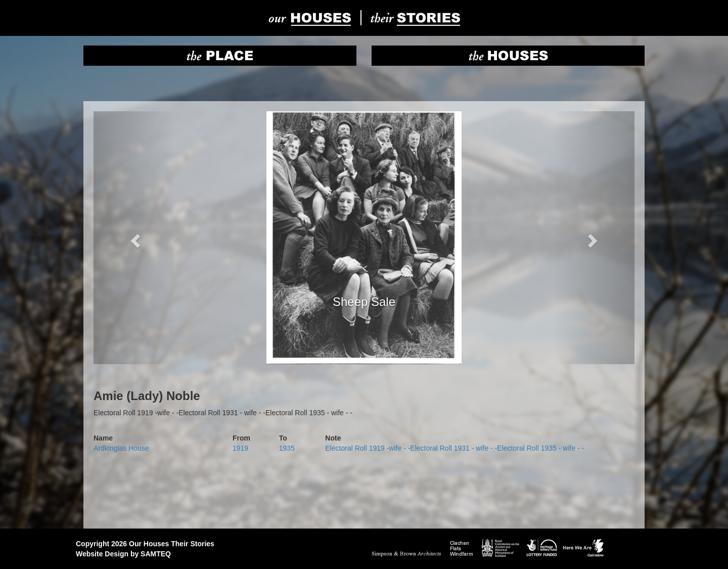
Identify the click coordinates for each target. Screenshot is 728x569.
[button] (134, 238)
